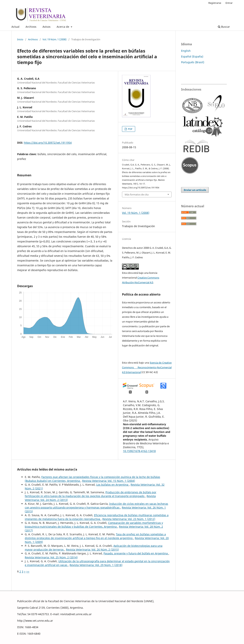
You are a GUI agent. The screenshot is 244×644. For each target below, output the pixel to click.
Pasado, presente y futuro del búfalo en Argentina (136, 553)
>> (28, 571)
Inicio (20, 39)
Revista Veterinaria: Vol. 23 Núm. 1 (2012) (129, 519)
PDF (130, 129)
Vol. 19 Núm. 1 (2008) (55, 39)
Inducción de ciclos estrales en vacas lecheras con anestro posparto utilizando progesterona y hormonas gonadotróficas (96, 506)
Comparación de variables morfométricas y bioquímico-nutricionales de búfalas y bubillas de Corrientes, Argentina (94, 525)
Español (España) (192, 56)
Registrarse (215, 3)
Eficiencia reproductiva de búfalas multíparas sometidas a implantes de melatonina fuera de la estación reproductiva (97, 517)
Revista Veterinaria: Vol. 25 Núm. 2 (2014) (51, 557)
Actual (15, 27)
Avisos (47, 27)
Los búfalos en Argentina (113, 485)
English (186, 51)
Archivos (31, 27)
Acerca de (63, 27)
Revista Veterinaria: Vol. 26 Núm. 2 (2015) (92, 550)
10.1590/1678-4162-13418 (139, 451)
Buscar (224, 27)
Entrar (229, 3)
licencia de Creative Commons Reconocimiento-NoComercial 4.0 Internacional (147, 367)
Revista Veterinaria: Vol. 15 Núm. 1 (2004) (109, 481)
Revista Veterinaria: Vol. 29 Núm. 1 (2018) (96, 565)
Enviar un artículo (195, 190)
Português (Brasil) (193, 62)
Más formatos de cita (137, 194)
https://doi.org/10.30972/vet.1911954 (48, 143)
